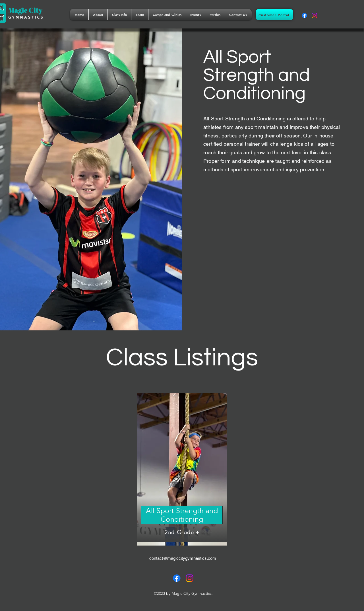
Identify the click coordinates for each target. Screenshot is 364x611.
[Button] (182, 467)
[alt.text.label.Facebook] (304, 16)
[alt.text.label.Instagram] (314, 16)
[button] (98, 15)
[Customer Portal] (274, 15)
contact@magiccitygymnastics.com (183, 558)
